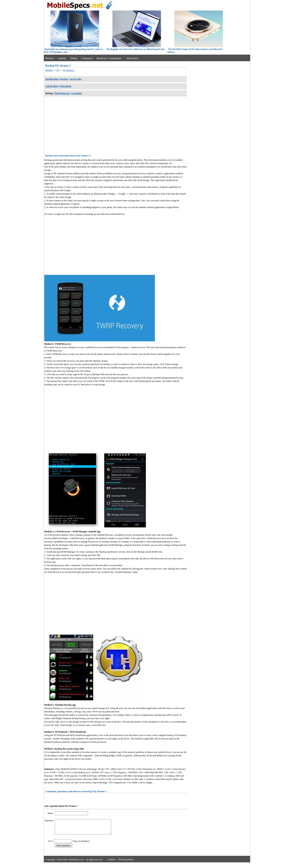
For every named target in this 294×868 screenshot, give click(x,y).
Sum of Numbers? (82, 844)
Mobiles (50, 58)
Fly (58, 70)
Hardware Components (109, 58)
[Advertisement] (115, 126)
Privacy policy (126, 862)
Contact (112, 862)
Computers (87, 58)
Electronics (133, 58)
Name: (51, 813)
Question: (49, 820)
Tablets (74, 58)
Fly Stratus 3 (69, 70)
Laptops (62, 58)
